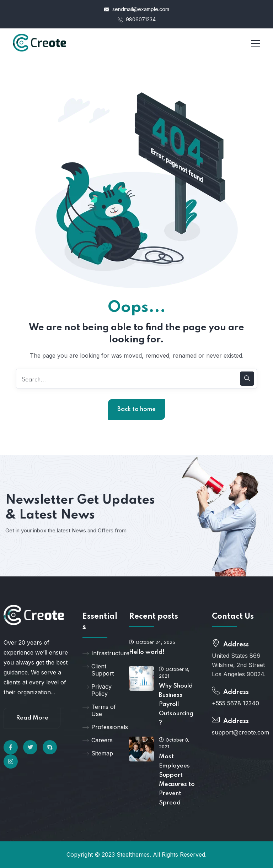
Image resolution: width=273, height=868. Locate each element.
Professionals (100, 727)
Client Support (98, 670)
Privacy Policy (97, 690)
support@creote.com (240, 732)
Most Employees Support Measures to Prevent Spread (177, 780)
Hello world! (147, 652)
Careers (98, 740)
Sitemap (98, 753)
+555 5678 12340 (235, 703)
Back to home (136, 409)
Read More (32, 718)
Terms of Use (99, 710)
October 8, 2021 (174, 673)
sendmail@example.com (137, 9)
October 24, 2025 (152, 642)
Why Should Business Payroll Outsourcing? (176, 704)
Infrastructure (100, 653)
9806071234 (137, 19)
